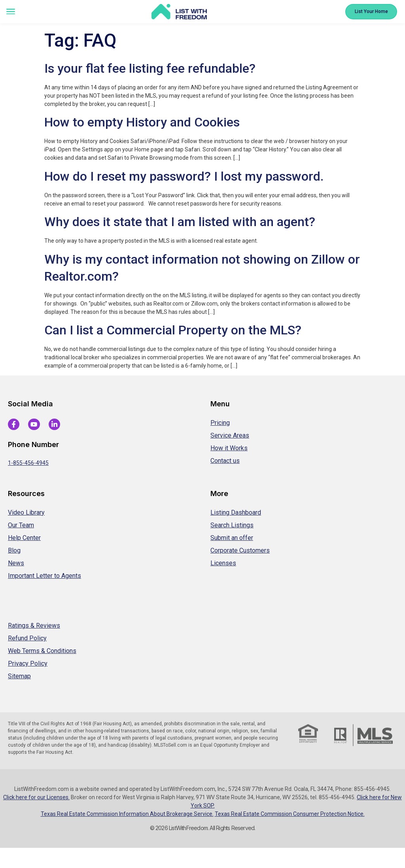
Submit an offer (232, 538)
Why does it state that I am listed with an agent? (180, 222)
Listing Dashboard (236, 512)
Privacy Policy (28, 663)
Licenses (223, 563)
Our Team (21, 525)
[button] (10, 12)
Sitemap (19, 676)
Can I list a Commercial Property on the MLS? (173, 330)
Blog (14, 550)
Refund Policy (27, 638)
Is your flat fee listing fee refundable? (150, 68)
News (16, 563)
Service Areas (230, 435)
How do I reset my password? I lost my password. (184, 176)
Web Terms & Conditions (42, 651)
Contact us (225, 461)
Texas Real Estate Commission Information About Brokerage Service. (127, 814)
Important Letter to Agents (44, 576)
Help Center (24, 538)
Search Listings (232, 525)
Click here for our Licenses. (36, 797)
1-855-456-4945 (28, 463)
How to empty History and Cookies (142, 122)
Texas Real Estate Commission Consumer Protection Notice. (290, 814)
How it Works (229, 448)
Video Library (26, 512)
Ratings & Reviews (34, 626)
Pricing (220, 423)
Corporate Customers (240, 550)
